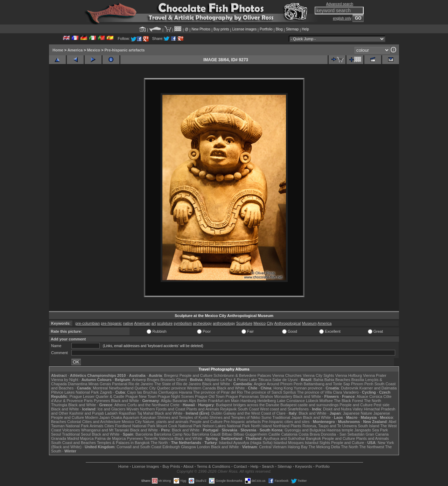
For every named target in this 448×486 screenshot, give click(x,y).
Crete (175, 405)
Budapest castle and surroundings (309, 405)
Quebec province (171, 388)
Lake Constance (291, 401)
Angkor (260, 384)
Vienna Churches (287, 375)
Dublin (217, 413)
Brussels (168, 380)
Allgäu (166, 401)
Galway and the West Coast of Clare (254, 413)
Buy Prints (171, 466)
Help (305, 29)
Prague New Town (141, 396)
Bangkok (313, 438)
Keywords (303, 466)
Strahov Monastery (276, 396)
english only (342, 18)
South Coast (248, 409)
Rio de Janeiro (141, 384)
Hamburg (248, 401)
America (75, 50)
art (153, 323)
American (142, 323)
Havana (185, 392)
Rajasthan (127, 413)
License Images (145, 466)
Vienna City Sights (318, 375)
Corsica (376, 396)
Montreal (100, 388)
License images (244, 29)
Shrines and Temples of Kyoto (183, 417)
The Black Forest (348, 401)
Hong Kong (283, 388)
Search (268, 466)
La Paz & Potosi (234, 380)
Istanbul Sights (317, 443)
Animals (96, 426)
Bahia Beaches (337, 380)
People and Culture (196, 375)
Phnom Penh (362, 384)
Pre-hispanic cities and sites (286, 422)
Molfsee (326, 401)
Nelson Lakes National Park (226, 426)
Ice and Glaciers (111, 409)
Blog (279, 29)
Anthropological (288, 323)
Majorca (87, 438)
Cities (109, 426)
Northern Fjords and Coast (163, 409)
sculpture (165, 323)
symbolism (183, 323)
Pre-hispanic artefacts (125, 50)
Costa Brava (309, 434)
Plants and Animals (203, 409)
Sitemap (292, 29)
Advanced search (340, 4)
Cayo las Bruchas (142, 392)
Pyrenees (102, 401)
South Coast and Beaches (73, 443)
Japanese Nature (358, 413)
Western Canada (201, 388)
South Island (369, 426)
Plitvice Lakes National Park (75, 392)
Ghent (182, 380)
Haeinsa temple (340, 430)
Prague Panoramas (242, 396)
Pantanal (120, 384)
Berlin (202, 401)
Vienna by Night (65, 380)
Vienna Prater (375, 375)
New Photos (201, 29)
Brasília (358, 380)
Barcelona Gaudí (206, 434)
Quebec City (145, 388)
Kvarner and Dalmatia (378, 388)
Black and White (216, 384)
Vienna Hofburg (349, 375)
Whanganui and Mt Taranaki (105, 430)
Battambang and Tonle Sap (327, 384)
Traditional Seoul (76, 434)
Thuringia (59, 405)
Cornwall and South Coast (139, 447)
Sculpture (244, 323)
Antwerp (139, 380)
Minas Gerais (100, 384)
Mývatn (132, 409)
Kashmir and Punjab (87, 413)
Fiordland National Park (135, 426)
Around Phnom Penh (285, 384)
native (128, 323)
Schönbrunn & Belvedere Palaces (242, 375)
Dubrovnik (350, 388)
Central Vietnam (273, 447)
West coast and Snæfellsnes (284, 409)
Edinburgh (171, 447)
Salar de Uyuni (285, 380)
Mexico (94, 50)
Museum (309, 323)
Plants (296, 426)
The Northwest (372, 447)
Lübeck (312, 401)
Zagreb (106, 392)
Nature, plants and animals (166, 422)
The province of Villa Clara (320, 392)
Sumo (267, 417)
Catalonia (289, 434)
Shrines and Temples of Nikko (235, 417)
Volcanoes (71, 430)
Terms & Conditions (213, 466)
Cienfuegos (168, 392)
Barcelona (144, 434)
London (204, 447)
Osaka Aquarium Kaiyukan (134, 417)
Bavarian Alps (184, 401)
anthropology (224, 323)
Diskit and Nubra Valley (343, 409)
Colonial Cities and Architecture (94, 422)
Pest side (382, 405)
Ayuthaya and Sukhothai (284, 438)
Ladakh (111, 413)
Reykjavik (228, 409)
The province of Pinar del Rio (218, 392)
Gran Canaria (377, 434)
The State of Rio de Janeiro (178, 384)
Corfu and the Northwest (148, 405)
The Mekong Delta (324, 447)
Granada (59, 438)
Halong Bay (298, 447)
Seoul (56, 434)
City (270, 323)
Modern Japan (97, 417)
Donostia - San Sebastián (343, 434)
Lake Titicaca (260, 380)
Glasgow (188, 447)
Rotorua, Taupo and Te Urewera (330, 426)
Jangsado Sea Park (371, 430)
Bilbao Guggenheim (250, 434)
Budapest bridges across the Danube (248, 405)
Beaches (59, 422)
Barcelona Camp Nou (172, 434)
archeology (202, 323)
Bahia (318, 380)
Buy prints (221, 29)
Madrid (73, 438)
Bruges (153, 380)
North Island (261, 426)
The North (373, 401)
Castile (274, 434)
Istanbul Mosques (289, 443)
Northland (281, 426)
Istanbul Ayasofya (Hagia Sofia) (246, 443)
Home (58, 50)
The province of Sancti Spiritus (270, 392)
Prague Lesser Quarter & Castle (97, 396)
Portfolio (266, 29)
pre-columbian (87, 323)
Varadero (351, 392)
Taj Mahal (145, 413)
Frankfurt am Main (224, 401)
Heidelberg (267, 401)
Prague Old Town (210, 396)
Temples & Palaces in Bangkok (123, 443)
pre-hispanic (111, 323)
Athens (120, 405)
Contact (240, 466)
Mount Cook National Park (179, 426)
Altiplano (212, 380)
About (188, 466)
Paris (88, 401)
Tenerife (151, 438)
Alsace (362, 396)
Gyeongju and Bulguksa (305, 430)
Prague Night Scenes (176, 396)
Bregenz (171, 375)
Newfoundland (121, 388)
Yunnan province (308, 388)
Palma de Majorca (110, 438)
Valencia (166, 438)
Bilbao (227, 434)
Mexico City (132, 422)
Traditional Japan (287, 417)
